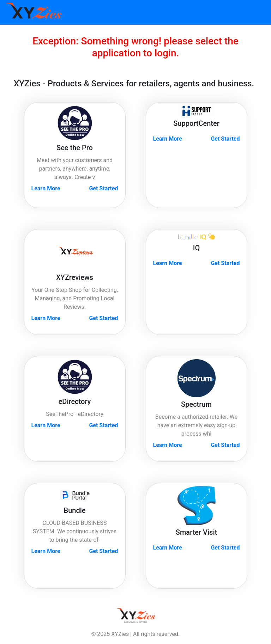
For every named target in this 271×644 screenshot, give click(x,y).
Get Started (103, 188)
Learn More (46, 188)
